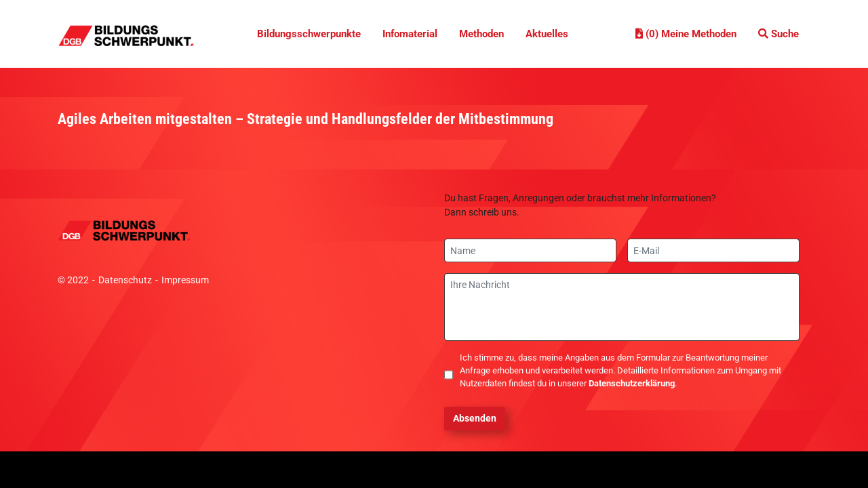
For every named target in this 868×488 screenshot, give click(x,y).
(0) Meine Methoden (686, 34)
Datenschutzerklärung (632, 383)
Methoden (481, 34)
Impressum (185, 280)
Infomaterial (410, 34)
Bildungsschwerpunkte (309, 34)
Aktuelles (547, 34)
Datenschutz (125, 280)
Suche (778, 34)
